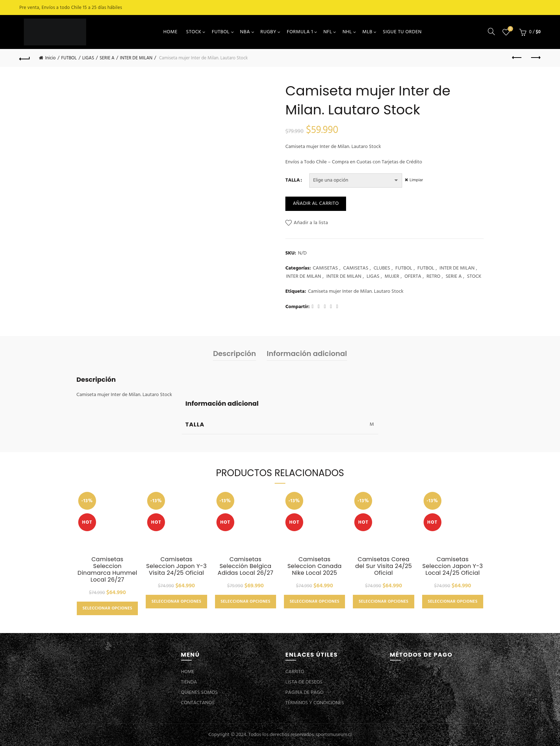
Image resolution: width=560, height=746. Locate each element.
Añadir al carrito (316, 204)
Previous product (517, 58)
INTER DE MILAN (136, 58)
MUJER (392, 277)
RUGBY (268, 32)
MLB (367, 32)
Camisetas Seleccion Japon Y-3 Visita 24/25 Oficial (176, 566)
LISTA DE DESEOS (304, 682)
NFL (327, 32)
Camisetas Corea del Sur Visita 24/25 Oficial (384, 566)
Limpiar (417, 180)
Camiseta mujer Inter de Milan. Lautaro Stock (356, 292)
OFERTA (413, 277)
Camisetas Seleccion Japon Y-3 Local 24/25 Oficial (453, 566)
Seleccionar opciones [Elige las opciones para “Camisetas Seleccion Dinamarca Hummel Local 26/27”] (107, 608)
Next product (535, 58)
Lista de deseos (509, 29)
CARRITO (295, 672)
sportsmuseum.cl (334, 735)
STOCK (194, 32)
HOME (170, 32)
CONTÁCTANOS (198, 703)
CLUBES (382, 268)
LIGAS (88, 58)
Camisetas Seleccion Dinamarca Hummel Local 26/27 (107, 570)
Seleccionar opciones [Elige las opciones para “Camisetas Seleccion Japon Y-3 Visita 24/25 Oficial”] (176, 602)
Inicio (50, 58)
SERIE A (107, 58)
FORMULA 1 (300, 32)
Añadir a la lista (311, 223)
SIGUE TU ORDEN (402, 32)
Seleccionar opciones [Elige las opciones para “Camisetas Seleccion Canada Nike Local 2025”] (314, 602)
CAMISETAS (325, 268)
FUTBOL (221, 32)
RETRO (433, 277)
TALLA (293, 181)
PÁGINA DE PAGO (304, 693)
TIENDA (189, 682)
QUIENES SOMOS (199, 693)
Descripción (234, 354)
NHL (347, 32)
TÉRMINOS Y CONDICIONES (315, 703)
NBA (245, 32)
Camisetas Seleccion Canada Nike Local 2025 (315, 566)
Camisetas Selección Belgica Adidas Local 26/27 (245, 566)
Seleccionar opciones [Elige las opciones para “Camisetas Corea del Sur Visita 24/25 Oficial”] (383, 602)
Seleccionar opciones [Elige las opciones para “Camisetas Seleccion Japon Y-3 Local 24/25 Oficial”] (453, 602)
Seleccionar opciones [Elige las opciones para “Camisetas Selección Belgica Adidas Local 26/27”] (246, 602)
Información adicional (307, 354)
